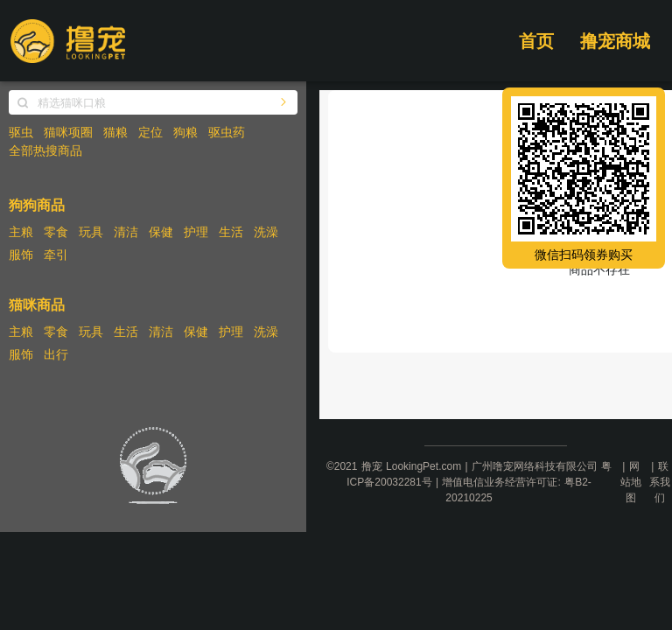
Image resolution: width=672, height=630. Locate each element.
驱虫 (21, 132)
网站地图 (631, 482)
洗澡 (266, 232)
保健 (161, 232)
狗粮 (185, 132)
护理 (196, 232)
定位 (150, 132)
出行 (56, 354)
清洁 (126, 232)
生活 (231, 232)
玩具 (91, 232)
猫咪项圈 (68, 132)
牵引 (56, 255)
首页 (536, 41)
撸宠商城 (615, 41)
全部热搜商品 (45, 150)
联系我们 (660, 482)
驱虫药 (227, 132)
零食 (56, 232)
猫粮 (115, 132)
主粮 (21, 232)
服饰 (21, 255)
